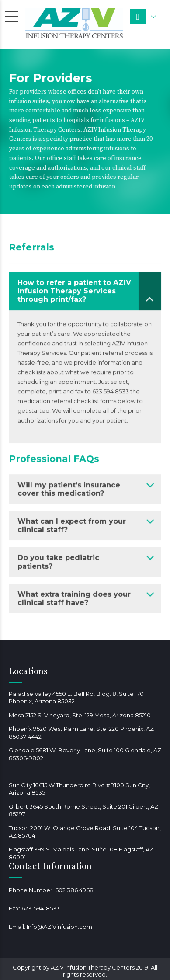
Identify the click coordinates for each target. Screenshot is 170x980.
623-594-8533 (41, 908)
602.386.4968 (74, 890)
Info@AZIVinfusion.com (59, 927)
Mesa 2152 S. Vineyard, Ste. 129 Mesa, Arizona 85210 (80, 715)
